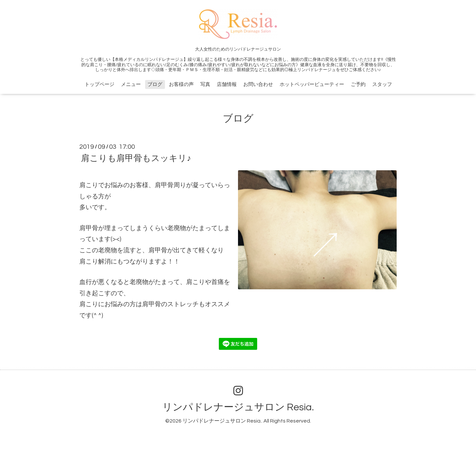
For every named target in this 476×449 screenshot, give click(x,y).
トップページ (99, 84)
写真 (205, 84)
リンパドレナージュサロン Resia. (238, 407)
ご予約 (358, 84)
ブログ (155, 84)
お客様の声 (181, 84)
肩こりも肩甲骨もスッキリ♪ (136, 158)
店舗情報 (227, 84)
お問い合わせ (258, 84)
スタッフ (382, 84)
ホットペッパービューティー (312, 84)
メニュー (131, 84)
